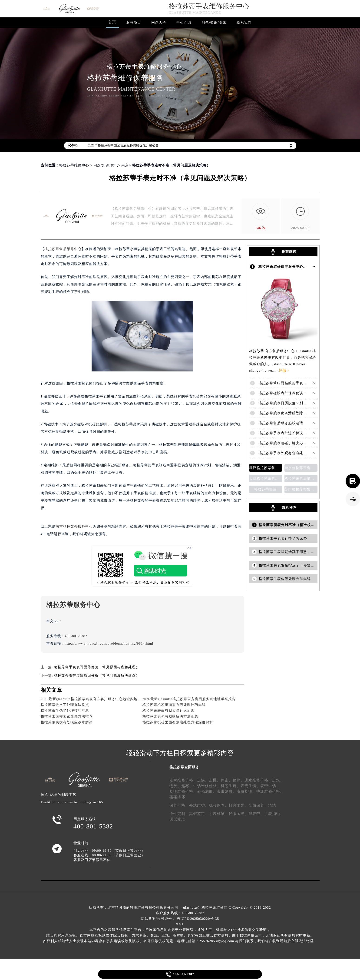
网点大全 (159, 23)
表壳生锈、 (250, 786)
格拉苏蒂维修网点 (216, 907)
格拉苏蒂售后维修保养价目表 (301, 479)
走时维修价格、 (183, 780)
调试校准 (177, 819)
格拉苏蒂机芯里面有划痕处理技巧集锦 (174, 705)
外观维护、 (199, 805)
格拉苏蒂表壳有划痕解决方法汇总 (170, 716)
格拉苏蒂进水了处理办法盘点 (65, 705)
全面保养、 (258, 805)
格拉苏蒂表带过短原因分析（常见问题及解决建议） (97, 675)
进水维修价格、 (258, 780)
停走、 (227, 780)
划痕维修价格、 (183, 791)
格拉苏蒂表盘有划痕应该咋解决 (67, 722)
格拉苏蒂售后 (265, 489)
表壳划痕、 (207, 791)
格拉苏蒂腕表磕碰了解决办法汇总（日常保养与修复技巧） (307, 443)
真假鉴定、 (199, 814)
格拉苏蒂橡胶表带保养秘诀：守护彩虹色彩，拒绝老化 (303, 393)
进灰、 (175, 786)
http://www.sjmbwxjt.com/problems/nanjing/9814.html (109, 643)
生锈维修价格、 (207, 786)
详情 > (284, 371)
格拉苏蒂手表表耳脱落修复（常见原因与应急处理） (97, 667)
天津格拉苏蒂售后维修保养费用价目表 (266, 479)
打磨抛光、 (239, 805)
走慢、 (215, 780)
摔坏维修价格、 (270, 791)
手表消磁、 (274, 814)
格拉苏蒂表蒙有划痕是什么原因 (168, 711)
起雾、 (187, 786)
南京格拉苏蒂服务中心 (74, 526)
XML (180, 924)
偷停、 (239, 780)
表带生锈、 (270, 786)
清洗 (272, 805)
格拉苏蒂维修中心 (74, 165)
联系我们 (244, 23)
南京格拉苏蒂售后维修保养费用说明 (301, 468)
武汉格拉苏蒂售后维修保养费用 (266, 468)
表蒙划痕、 (246, 791)
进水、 (278, 780)
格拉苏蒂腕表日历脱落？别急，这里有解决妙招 (297, 403)
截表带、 (256, 814)
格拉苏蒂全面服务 (184, 767)
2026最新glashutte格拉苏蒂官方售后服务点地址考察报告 (189, 699)
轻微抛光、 (239, 814)
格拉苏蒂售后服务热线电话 (281, 423)
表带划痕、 (227, 791)
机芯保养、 (219, 805)
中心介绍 (184, 23)
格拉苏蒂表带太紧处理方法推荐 (67, 716)
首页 (112, 22)
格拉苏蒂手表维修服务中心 (209, 6)
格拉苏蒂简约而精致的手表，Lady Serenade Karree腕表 (304, 383)
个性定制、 (179, 814)
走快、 (203, 780)
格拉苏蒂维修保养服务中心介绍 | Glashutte (294, 267)
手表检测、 (219, 814)
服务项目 (134, 23)
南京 (125, 165)
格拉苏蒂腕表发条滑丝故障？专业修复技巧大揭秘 (299, 413)
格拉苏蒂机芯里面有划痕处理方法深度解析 (178, 722)
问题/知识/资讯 (214, 23)
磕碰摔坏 (177, 797)
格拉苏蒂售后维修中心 (63, 249)
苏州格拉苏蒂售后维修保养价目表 (301, 489)
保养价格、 (179, 805)
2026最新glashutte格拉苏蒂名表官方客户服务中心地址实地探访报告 (97, 699)
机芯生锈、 (231, 786)
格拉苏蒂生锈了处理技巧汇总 (65, 711)
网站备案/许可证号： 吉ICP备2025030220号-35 (180, 919)
